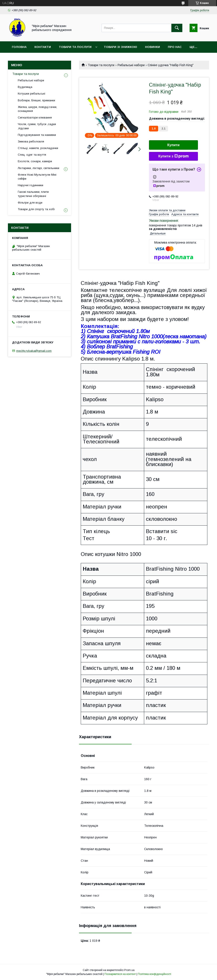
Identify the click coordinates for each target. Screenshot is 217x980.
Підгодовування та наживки (37, 135)
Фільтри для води (30, 203)
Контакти (43, 47)
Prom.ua (129, 970)
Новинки (152, 47)
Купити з (173, 156)
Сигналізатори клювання (35, 117)
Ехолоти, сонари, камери (35, 161)
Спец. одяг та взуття (32, 155)
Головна (19, 47)
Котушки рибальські (31, 94)
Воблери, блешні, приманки (36, 100)
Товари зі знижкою (120, 47)
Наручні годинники (30, 185)
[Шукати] (177, 28)
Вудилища (25, 87)
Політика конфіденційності (154, 974)
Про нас (175, 47)
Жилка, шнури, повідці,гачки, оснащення (37, 109)
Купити (174, 145)
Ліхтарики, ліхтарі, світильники (39, 168)
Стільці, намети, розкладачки (38, 148)
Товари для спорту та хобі (36, 209)
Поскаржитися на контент (120, 974)
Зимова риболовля (31, 141)
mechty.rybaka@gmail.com (34, 351)
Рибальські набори (131, 65)
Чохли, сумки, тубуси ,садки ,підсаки (37, 126)
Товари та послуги (75, 47)
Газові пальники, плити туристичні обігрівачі (33, 194)
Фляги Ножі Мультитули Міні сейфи (37, 177)
